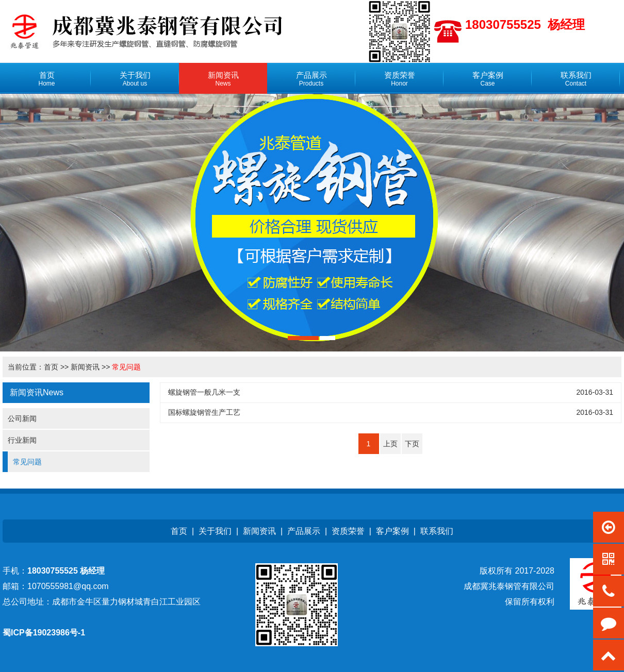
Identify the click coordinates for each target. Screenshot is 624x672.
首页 (51, 367)
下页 (412, 444)
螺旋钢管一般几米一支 (204, 392)
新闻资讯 (85, 367)
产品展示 (304, 531)
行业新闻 (22, 440)
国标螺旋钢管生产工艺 (204, 412)
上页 (390, 444)
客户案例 (392, 531)
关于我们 (215, 531)
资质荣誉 (348, 531)
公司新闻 (22, 418)
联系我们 (437, 531)
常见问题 (126, 367)
